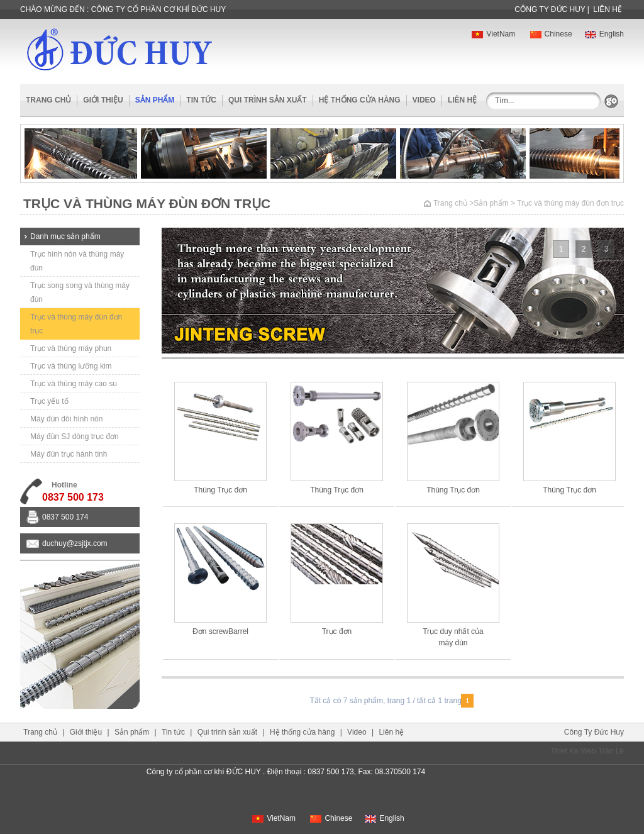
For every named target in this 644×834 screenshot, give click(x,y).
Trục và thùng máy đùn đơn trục (76, 324)
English (604, 34)
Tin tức (201, 100)
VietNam (493, 34)
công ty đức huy (594, 732)
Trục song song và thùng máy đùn (80, 292)
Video (424, 100)
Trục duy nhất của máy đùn (453, 637)
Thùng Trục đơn (220, 490)
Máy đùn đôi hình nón (66, 419)
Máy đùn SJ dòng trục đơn (75, 436)
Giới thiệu (103, 100)
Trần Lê (611, 751)
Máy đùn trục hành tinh (69, 454)
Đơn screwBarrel (220, 631)
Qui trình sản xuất (268, 100)
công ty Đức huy (550, 9)
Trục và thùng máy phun (71, 348)
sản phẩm (155, 100)
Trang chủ (48, 100)
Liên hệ (608, 9)
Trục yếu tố (49, 401)
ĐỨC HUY (119, 49)
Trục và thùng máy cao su (74, 384)
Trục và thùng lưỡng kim (71, 366)
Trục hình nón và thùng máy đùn (77, 261)
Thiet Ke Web (573, 751)
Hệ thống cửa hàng (360, 100)
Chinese (551, 34)
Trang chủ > (453, 203)
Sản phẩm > (494, 203)
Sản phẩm (132, 732)
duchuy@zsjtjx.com (75, 543)
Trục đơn (337, 631)
